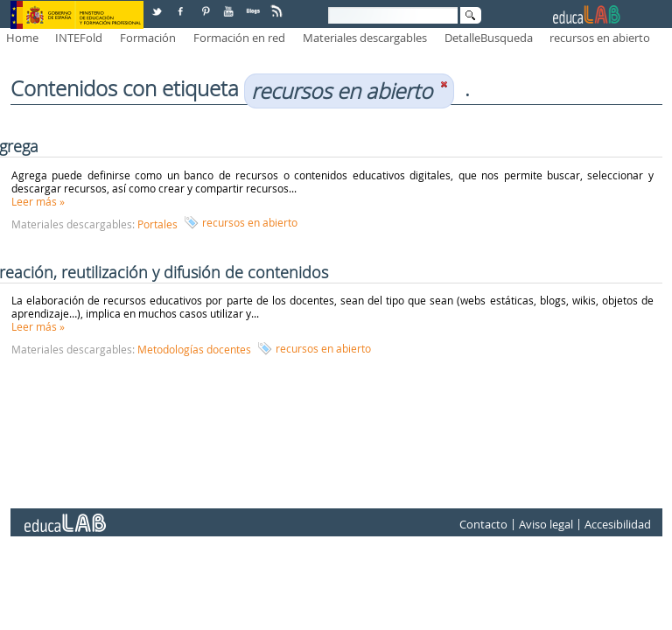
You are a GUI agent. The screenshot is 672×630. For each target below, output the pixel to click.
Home (22, 38)
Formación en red (239, 38)
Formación (148, 38)
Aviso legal (546, 524)
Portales (157, 224)
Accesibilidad (618, 524)
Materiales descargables (365, 38)
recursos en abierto (600, 38)
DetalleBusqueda (489, 38)
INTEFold (79, 38)
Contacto (483, 524)
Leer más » (38, 201)
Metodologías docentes (194, 349)
